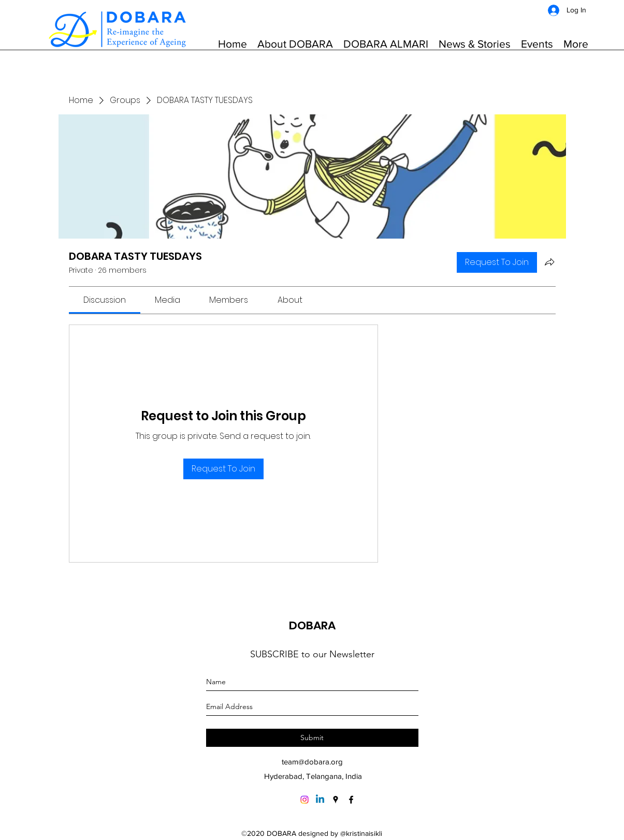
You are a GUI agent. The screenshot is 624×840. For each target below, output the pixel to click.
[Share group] (549, 262)
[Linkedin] (320, 800)
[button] (295, 44)
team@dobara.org (312, 762)
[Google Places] (336, 800)
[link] (105, 300)
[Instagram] (304, 800)
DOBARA (312, 625)
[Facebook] (351, 800)
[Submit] (312, 738)
